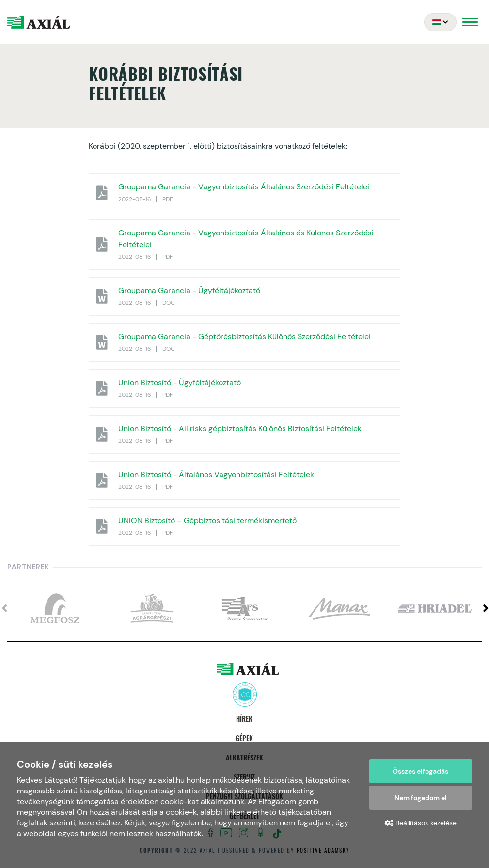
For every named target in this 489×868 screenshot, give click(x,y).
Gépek (244, 738)
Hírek (244, 719)
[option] (55, 609)
